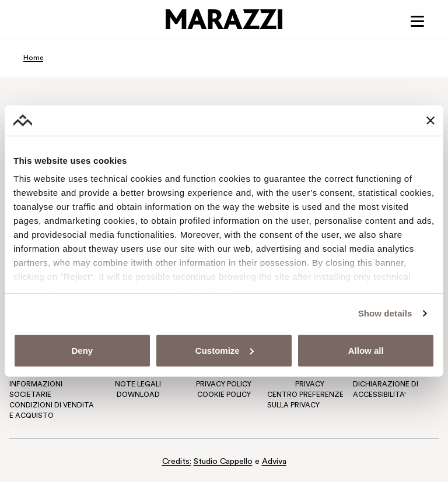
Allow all (366, 351)
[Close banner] (430, 120)
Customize (225, 351)
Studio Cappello (223, 462)
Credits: (177, 462)
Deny (82, 351)
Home (33, 58)
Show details (385, 313)
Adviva (274, 462)
